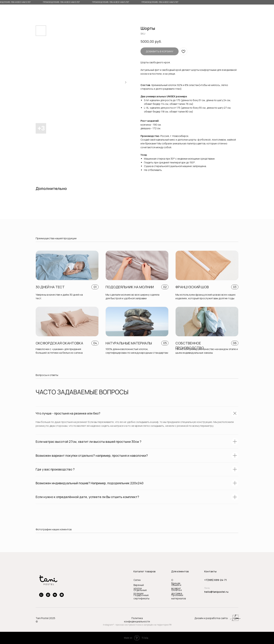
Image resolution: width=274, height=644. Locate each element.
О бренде (176, 582)
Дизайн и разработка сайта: (211, 618)
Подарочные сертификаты (141, 597)
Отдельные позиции (140, 592)
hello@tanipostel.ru (216, 592)
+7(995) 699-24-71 (215, 580)
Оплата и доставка (177, 592)
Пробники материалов (179, 597)
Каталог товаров (145, 571)
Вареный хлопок (139, 587)
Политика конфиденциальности (137, 620)
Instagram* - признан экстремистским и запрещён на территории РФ (137, 625)
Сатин (137, 580)
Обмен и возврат (176, 587)
